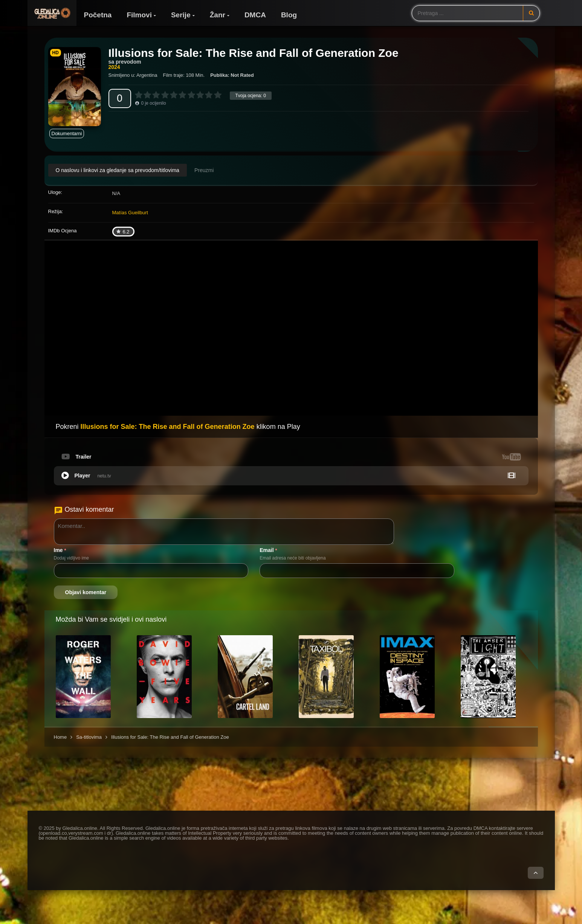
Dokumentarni (67, 133)
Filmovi (139, 15)
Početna (98, 15)
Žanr (218, 15)
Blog (289, 15)
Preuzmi (204, 170)
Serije (181, 15)
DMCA (255, 15)
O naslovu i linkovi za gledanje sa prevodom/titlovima (118, 170)
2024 (114, 67)
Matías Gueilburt (130, 213)
